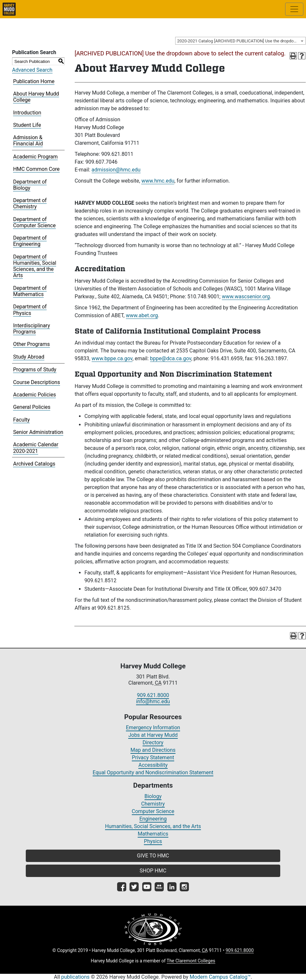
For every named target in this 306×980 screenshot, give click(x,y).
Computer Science (153, 811)
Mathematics (153, 834)
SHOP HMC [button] (153, 871)
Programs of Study (35, 370)
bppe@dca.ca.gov (171, 358)
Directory (153, 742)
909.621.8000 (153, 695)
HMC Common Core (36, 169)
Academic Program (35, 157)
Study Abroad (29, 357)
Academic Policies (34, 395)
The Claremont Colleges (191, 961)
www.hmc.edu (158, 181)
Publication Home (34, 81)
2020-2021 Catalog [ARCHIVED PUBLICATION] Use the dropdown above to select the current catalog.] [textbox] (241, 41)
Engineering (153, 819)
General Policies (32, 407)
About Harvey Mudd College (36, 97)
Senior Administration (38, 432)
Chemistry (153, 804)
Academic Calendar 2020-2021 (36, 448)
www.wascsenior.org (246, 297)
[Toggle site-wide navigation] (294, 9)
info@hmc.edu (153, 701)
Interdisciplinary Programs (31, 329)
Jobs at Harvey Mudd (153, 735)
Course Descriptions (37, 382)
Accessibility (153, 765)
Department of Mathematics (30, 291)
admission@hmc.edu (116, 170)
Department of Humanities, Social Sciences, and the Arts (35, 266)
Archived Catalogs (34, 464)
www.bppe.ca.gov (112, 358)
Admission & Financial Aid (28, 141)
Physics (153, 841)
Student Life (27, 125)
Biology (153, 796)
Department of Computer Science (34, 222)
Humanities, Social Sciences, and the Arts (153, 826)
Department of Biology (30, 185)
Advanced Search (32, 70)
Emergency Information (153, 728)
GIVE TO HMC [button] (153, 856)
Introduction (27, 113)
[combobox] (240, 41)
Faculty (21, 420)
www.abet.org (142, 315)
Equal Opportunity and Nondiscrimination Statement (153, 772)
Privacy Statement (153, 757)
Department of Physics (30, 310)
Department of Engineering (30, 241)
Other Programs (31, 344)
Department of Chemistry (30, 203)
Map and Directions (153, 750)
